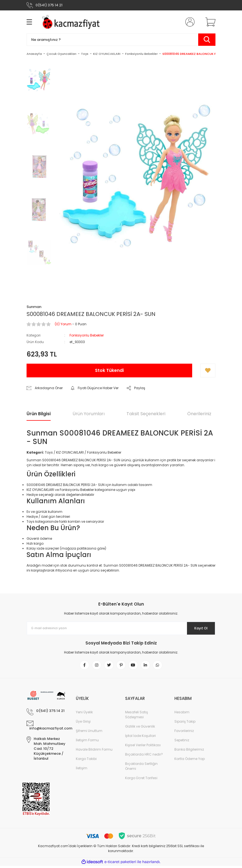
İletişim (82, 770)
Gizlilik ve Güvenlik (140, 729)
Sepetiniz (182, 742)
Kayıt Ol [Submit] (197, 628)
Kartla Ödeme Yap (190, 761)
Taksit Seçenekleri (146, 414)
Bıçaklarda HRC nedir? (144, 757)
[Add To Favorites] (208, 371)
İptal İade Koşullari (140, 738)
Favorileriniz (184, 733)
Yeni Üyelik (84, 714)
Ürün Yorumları (89, 414)
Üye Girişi (83, 724)
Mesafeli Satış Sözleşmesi (136, 717)
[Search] (121, 40)
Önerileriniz (199, 414)
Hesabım (182, 714)
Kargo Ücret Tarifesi (141, 780)
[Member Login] (189, 22)
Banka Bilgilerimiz (189, 752)
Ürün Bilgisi (39, 414)
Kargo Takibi (86, 761)
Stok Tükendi (109, 370)
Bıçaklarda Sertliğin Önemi (141, 768)
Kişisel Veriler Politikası (143, 747)
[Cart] (209, 22)
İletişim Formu (87, 742)
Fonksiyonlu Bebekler (87, 335)
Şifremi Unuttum (89, 733)
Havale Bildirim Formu (94, 752)
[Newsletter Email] (121, 628)
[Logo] (72, 22)
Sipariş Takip (185, 724)
